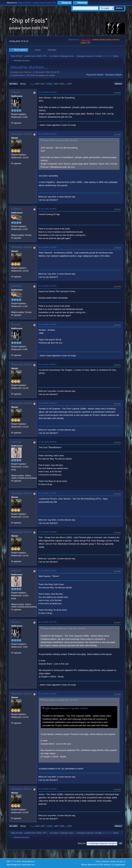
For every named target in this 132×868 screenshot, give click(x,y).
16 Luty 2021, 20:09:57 (47, 364)
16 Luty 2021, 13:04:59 (47, 247)
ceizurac (16, 442)
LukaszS (16, 209)
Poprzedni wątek (95, 75)
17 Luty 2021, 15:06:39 (47, 442)
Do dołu (13, 84)
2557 (70, 84)
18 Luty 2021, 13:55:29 (47, 789)
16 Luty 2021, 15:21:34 (47, 286)
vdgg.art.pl (86, 40)
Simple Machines (28, 861)
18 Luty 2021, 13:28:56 (47, 694)
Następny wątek (114, 75)
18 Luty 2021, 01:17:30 (47, 622)
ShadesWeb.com (28, 865)
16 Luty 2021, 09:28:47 (47, 209)
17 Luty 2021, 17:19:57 (47, 493)
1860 (62, 84)
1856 (37, 84)
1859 (56, 84)
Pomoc (98, 861)
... (33, 84)
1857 (43, 84)
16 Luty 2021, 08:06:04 (47, 134)
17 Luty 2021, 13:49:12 (47, 403)
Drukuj (118, 84)
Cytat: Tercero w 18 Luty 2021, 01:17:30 (60, 700)
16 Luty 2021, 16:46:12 (47, 324)
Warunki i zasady (109, 861)
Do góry (14, 826)
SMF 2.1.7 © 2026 (14, 861)
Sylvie (116, 56)
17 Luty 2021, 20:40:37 (47, 571)
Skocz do (82, 843)
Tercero (16, 92)
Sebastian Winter (21, 134)
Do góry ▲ (121, 861)
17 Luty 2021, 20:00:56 (47, 532)
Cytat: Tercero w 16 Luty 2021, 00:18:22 (60, 140)
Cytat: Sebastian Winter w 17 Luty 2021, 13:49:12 (64, 629)
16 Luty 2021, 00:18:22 (47, 92)
